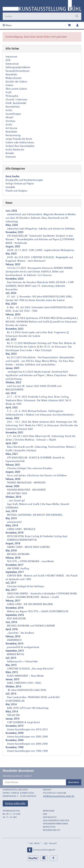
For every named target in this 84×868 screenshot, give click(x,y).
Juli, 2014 (11, 694)
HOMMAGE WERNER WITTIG (22, 540)
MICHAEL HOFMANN (18, 554)
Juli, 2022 (11, 393)
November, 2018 (15, 533)
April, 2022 (12, 408)
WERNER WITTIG (16, 654)
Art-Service (11, 128)
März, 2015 (12, 672)
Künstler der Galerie (16, 82)
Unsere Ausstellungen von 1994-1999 (28, 751)
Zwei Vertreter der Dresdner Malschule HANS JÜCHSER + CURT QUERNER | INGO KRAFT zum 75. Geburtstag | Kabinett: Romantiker (40, 286)
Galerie (9, 85)
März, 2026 (12, 225)
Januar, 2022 (13, 418)
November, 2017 (15, 565)
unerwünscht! (15, 522)
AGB (8, 60)
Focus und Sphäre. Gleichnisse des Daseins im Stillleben (37, 475)
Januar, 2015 (13, 679)
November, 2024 (15, 279)
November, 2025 (15, 232)
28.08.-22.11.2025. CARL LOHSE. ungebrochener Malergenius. (41, 250)
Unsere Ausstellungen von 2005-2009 (28, 737)
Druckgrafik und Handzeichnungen (24, 180)
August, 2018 (13, 543)
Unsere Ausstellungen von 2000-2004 (28, 744)
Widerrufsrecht (14, 78)
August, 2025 (13, 247)
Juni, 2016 (11, 622)
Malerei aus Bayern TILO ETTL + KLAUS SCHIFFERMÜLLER (38, 611)
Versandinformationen (18, 71)
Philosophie (12, 96)
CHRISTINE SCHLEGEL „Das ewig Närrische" (31, 669)
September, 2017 (15, 572)
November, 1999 (15, 747)
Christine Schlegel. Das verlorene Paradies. (30, 468)
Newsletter (11, 74)
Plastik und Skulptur (17, 191)
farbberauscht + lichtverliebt (22, 662)
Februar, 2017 (13, 601)
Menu (7, 25)
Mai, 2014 (11, 704)
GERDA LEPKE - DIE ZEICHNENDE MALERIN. (30, 604)
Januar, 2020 (13, 486)
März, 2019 (12, 526)
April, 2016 (12, 629)
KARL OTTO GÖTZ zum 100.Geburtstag (28, 708)
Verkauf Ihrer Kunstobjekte (20, 146)
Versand (53, 843)
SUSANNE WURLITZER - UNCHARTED (26, 490)
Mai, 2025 (11, 254)
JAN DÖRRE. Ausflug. (18, 569)
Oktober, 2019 (13, 497)
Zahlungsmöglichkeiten (18, 67)
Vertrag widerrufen (15, 803)
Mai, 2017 (11, 590)
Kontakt (10, 153)
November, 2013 (15, 726)
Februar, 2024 (13, 315)
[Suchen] (42, 16)
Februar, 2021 (13, 465)
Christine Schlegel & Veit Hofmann (26, 586)
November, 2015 (15, 644)
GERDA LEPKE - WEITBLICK (21, 529)
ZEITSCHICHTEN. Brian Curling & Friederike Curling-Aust (37, 536)
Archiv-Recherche (15, 150)
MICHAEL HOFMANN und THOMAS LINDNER (31, 626)
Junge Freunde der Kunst (19, 139)
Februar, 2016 (13, 636)
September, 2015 (15, 651)
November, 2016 (15, 608)
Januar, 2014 (13, 719)
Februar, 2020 (13, 479)
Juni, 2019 (11, 511)
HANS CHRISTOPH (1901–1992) (24, 683)
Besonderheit (13, 107)
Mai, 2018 (11, 551)
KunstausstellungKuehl (41, 850)
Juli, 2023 (11, 340)
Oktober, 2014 (13, 687)
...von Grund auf (16, 501)
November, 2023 (15, 329)
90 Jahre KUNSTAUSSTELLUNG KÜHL (27, 690)
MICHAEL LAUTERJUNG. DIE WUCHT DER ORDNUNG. (35, 515)
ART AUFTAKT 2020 (17, 493)
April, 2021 (12, 443)
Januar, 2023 (13, 368)
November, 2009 (15, 733)
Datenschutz (12, 64)
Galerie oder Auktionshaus (20, 142)
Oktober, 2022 (13, 382)
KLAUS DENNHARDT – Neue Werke (25, 676)
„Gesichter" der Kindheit (21, 633)
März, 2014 (12, 712)
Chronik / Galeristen (17, 100)
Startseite (11, 157)
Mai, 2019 (11, 518)
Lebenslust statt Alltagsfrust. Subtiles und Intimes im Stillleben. (41, 229)
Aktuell (9, 117)
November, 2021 (15, 433)
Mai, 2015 (11, 665)
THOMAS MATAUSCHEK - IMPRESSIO (26, 483)
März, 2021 (12, 454)
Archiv (9, 110)
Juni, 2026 (11, 211)
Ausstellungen (13, 114)
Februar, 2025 (13, 264)
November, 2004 (15, 740)
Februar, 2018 (13, 558)
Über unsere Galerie (16, 89)
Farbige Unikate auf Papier (20, 184)
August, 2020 (13, 472)
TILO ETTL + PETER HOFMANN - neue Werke (30, 561)
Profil (9, 92)
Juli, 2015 (11, 658)
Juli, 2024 (11, 293)
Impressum (11, 57)
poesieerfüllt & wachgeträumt (23, 647)
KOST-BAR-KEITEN (17, 619)
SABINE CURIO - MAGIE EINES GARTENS (29, 547)
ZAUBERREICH (14, 640)
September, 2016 (15, 615)
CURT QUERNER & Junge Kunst (23, 722)
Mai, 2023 (11, 354)
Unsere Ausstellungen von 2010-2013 (28, 729)
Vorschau (11, 121)
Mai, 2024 (11, 304)
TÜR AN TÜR (13, 715)
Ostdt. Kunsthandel (16, 103)
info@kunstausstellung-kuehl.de (59, 796)
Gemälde (10, 187)
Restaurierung (13, 135)
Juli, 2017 (11, 583)
